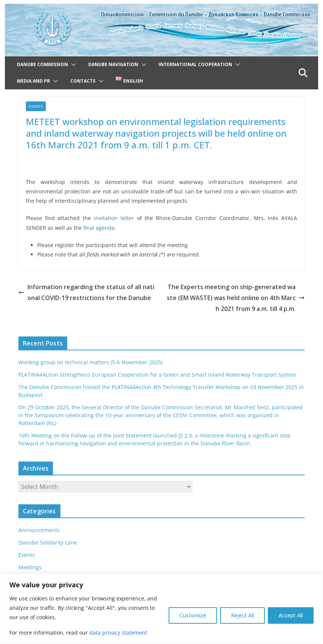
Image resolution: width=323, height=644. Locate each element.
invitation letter (107, 218)
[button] (72, 65)
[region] (161, 609)
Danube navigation (113, 64)
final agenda (75, 228)
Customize (193, 615)
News (25, 572)
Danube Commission (42, 64)
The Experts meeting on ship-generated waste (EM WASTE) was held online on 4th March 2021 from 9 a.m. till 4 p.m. (236, 298)
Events (36, 106)
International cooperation (195, 64)
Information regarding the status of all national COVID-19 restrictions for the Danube (86, 292)
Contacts (83, 81)
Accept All (291, 615)
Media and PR (33, 81)
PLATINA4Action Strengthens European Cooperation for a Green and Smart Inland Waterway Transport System (154, 375)
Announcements (38, 522)
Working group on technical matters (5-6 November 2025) (89, 362)
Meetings (30, 559)
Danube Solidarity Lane (47, 535)
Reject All (242, 615)
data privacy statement (115, 633)
